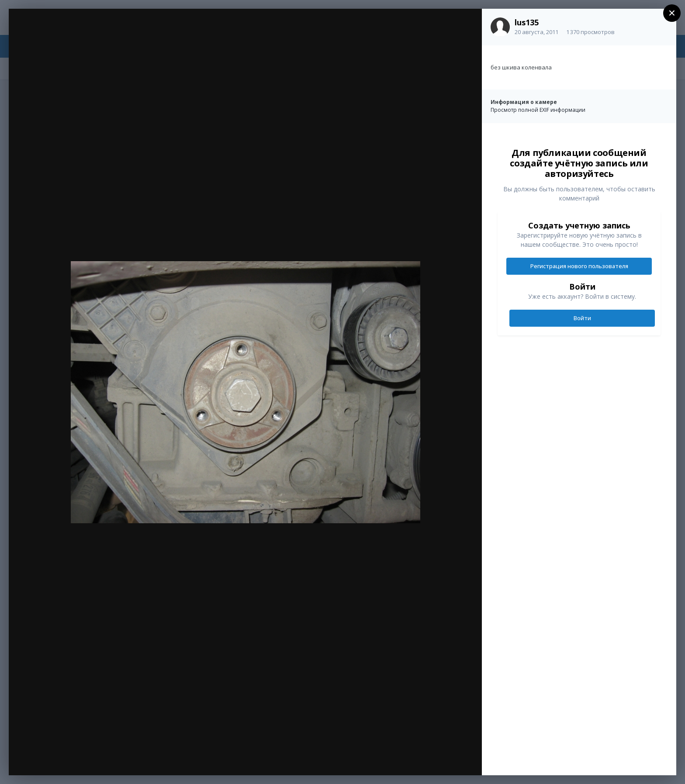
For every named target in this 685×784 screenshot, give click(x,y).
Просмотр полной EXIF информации (538, 110)
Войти (582, 318)
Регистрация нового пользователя (579, 266)
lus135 (527, 22)
